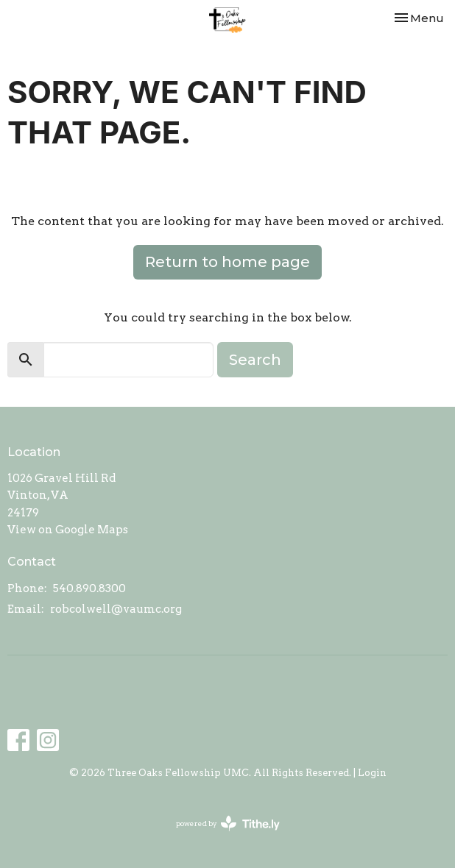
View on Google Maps (68, 530)
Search (255, 360)
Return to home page (227, 262)
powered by (228, 823)
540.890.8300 (89, 588)
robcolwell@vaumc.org (116, 609)
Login (372, 773)
